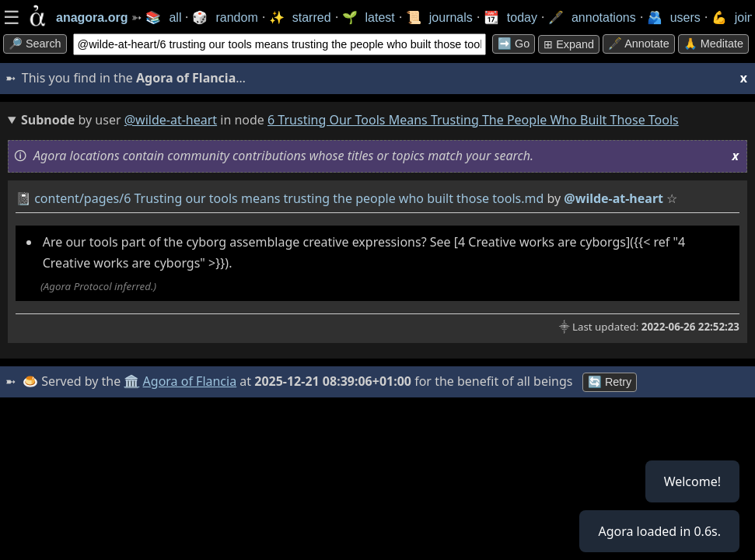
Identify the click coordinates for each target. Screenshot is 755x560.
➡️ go (514, 44)
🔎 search (35, 44)
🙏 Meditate (713, 44)
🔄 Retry (610, 382)
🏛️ (131, 381)
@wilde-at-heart (171, 120)
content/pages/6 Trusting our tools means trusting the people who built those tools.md (289, 198)
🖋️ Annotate (639, 44)
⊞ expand (569, 44)
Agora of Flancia (190, 381)
